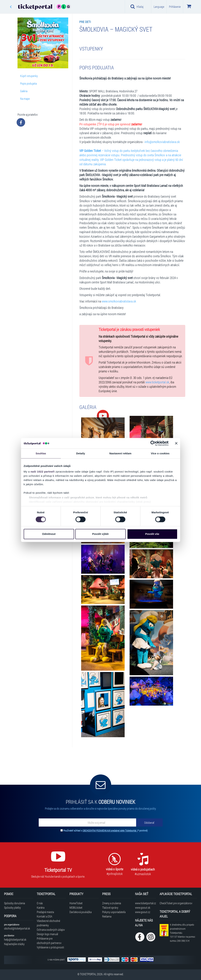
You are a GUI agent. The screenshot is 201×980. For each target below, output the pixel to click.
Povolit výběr (100, 534)
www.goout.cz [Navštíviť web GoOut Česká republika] (143, 912)
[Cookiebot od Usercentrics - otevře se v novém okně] (153, 443)
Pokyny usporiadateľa (114, 912)
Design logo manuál (47, 934)
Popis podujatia (28, 83)
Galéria (24, 91)
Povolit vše (152, 534)
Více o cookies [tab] (160, 453)
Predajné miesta (45, 912)
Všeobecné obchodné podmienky (48, 923)
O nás (40, 903)
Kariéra (41, 908)
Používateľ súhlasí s (105, 831)
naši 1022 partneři (43, 472)
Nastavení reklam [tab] (120, 453)
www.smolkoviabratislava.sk (119, 301)
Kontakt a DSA (45, 916)
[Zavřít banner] (176, 443)
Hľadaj (137, 7)
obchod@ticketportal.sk (17, 928)
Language (159, 7)
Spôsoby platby (12, 908)
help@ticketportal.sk (15, 939)
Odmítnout (49, 534)
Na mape (25, 99)
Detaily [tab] (81, 453)
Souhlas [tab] (41, 453)
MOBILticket (76, 908)
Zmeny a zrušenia (112, 903)
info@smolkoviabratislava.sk (162, 142)
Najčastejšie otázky (14, 944)
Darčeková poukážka (81, 912)
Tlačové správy (110, 908)
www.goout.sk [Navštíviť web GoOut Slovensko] (143, 908)
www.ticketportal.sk (157, 382)
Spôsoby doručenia (14, 903)
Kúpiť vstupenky (29, 76)
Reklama (107, 916)
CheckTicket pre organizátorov (176, 903)
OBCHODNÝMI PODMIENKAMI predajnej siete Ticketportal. (110, 831)
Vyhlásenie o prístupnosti (50, 947)
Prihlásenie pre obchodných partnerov (49, 941)
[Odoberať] (149, 822)
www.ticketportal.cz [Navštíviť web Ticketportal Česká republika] (145, 903)
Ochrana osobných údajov (51, 930)
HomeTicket (76, 903)
